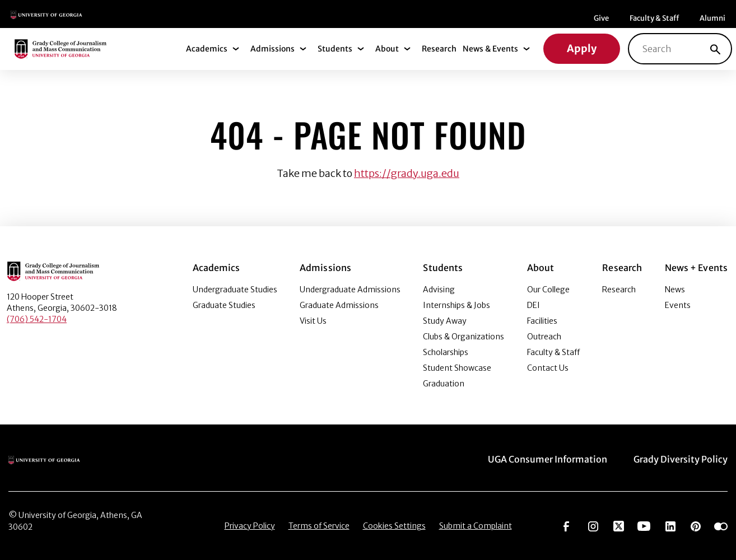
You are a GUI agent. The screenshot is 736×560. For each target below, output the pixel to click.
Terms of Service (319, 526)
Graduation (444, 384)
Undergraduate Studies (235, 290)
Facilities (542, 321)
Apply (582, 48)
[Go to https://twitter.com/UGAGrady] (619, 525)
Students (335, 49)
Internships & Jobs (456, 305)
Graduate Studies (224, 305)
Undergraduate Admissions (350, 290)
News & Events (490, 49)
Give (601, 18)
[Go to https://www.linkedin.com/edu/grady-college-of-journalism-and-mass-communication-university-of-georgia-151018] (670, 525)
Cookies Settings (394, 526)
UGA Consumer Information (548, 459)
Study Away (445, 321)
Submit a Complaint (476, 526)
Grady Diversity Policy (681, 459)
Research (439, 49)
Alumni (712, 18)
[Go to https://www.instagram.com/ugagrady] (593, 525)
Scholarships (446, 352)
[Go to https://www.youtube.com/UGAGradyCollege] (644, 525)
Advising (439, 290)
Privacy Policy (250, 526)
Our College (548, 290)
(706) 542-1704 (37, 319)
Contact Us (548, 368)
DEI (534, 305)
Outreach (544, 337)
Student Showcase (457, 368)
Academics (207, 49)
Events (678, 305)
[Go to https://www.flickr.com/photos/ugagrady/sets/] (721, 525)
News (675, 290)
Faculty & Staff (654, 18)
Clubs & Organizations (464, 337)
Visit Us (313, 321)
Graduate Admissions (339, 305)
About (387, 49)
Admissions (272, 49)
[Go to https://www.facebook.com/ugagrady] (566, 525)
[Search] (715, 49)
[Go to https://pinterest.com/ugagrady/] (696, 525)
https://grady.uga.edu (407, 173)
